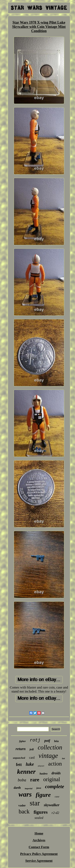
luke (30, 764)
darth (17, 788)
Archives (39, 840)
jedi (32, 749)
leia (56, 741)
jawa (39, 788)
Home (39, 833)
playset (41, 766)
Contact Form (39, 847)
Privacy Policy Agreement (39, 854)
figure (43, 795)
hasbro (44, 774)
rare (35, 780)
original (52, 779)
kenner (26, 772)
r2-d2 (55, 813)
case (57, 797)
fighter (22, 741)
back (24, 811)
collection (50, 747)
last (63, 758)
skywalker (52, 805)
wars (25, 794)
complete (54, 786)
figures (41, 812)
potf (47, 741)
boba (22, 780)
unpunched (19, 758)
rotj (35, 740)
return (21, 749)
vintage (48, 756)
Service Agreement (39, 861)
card (32, 758)
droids (56, 773)
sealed (39, 818)
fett (19, 765)
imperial (29, 788)
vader (22, 805)
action (55, 764)
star (35, 803)
